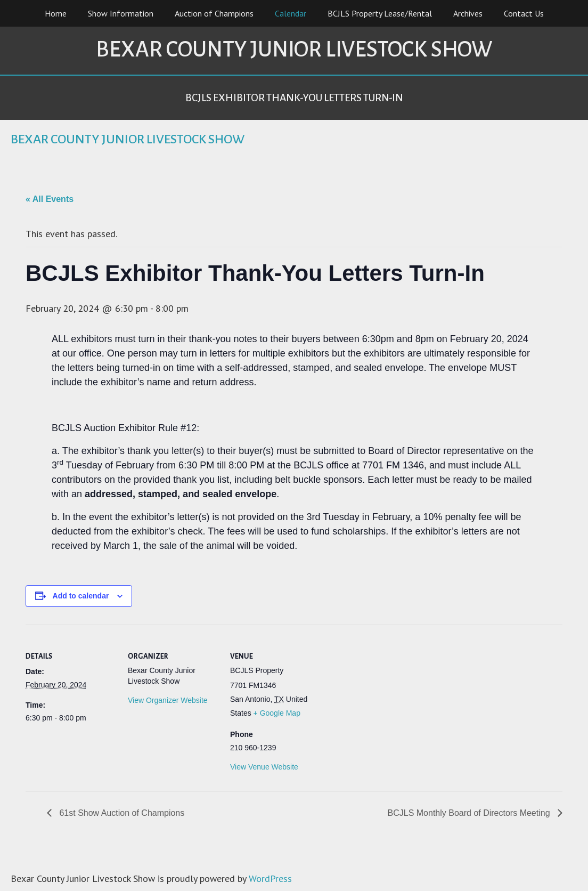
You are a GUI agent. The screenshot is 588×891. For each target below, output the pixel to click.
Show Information (121, 13)
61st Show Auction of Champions (121, 813)
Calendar (291, 13)
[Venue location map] (389, 697)
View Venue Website (264, 767)
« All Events (50, 199)
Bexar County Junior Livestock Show (294, 50)
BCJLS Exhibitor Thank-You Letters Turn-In (294, 98)
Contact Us (524, 13)
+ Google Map (277, 713)
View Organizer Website (168, 700)
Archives (468, 13)
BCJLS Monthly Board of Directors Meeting (470, 813)
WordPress (270, 878)
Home (56, 13)
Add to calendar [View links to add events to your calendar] (81, 596)
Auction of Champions (214, 13)
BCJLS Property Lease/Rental (380, 13)
